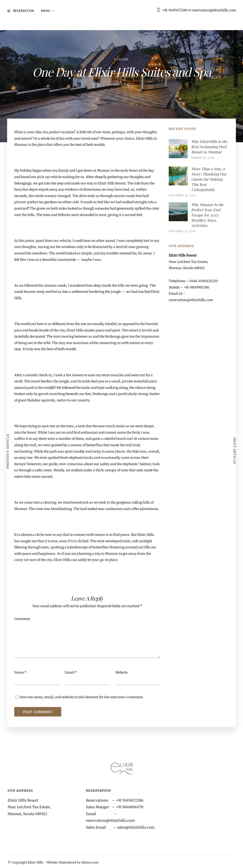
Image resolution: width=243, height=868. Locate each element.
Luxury (121, 59)
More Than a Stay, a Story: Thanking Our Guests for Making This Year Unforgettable (209, 179)
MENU (46, 11)
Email (70, 672)
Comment (22, 619)
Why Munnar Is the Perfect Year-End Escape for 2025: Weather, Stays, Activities (207, 215)
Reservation (24, 11)
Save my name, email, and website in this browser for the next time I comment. (82, 697)
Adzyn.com (90, 862)
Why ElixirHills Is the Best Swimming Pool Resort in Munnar (209, 147)
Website (121, 672)
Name (19, 672)
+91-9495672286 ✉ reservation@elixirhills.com (199, 10)
